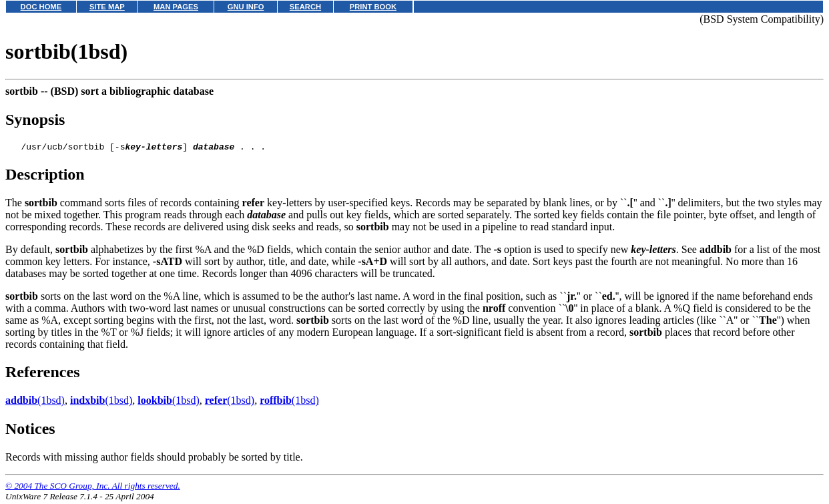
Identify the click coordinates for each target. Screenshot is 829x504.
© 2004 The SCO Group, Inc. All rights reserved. (93, 488)
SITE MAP (107, 7)
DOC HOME (41, 7)
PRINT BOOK (373, 7)
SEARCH (305, 7)
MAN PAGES (176, 7)
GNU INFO (246, 7)
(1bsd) (35, 402)
